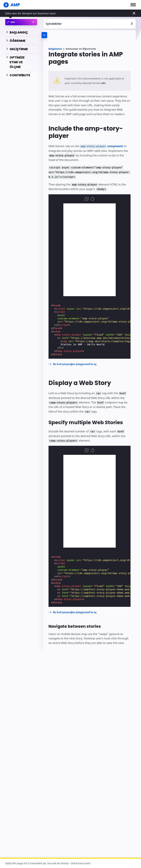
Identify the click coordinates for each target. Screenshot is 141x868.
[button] (133, 5)
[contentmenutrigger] (90, 24)
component (101, 146)
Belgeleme (55, 49)
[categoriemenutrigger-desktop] (60, 35)
